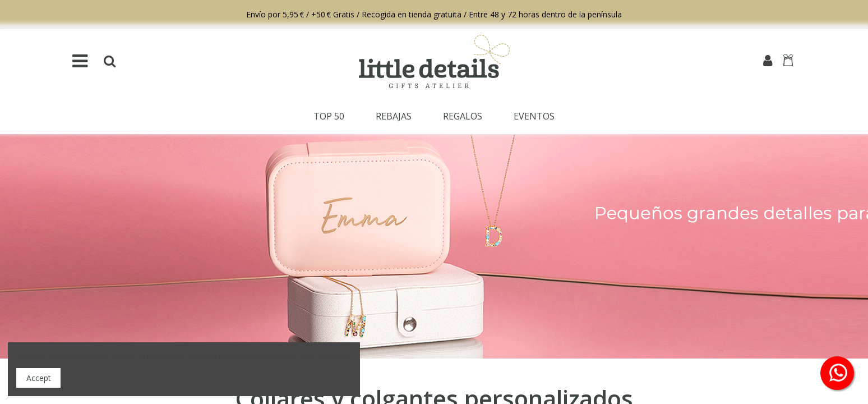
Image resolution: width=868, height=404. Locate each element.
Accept (39, 378)
